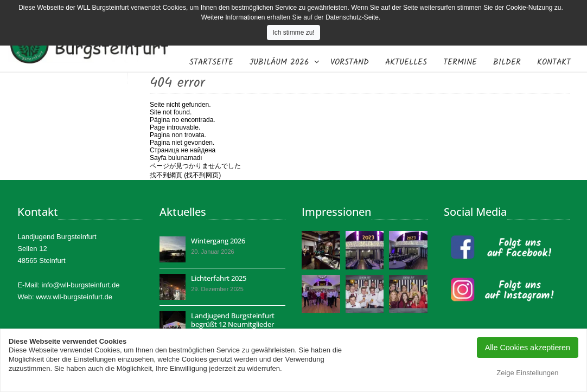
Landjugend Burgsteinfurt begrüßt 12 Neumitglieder (233, 320)
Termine (460, 62)
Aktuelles (406, 62)
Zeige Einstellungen (527, 373)
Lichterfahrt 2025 (219, 278)
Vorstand (350, 62)
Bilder (507, 62)
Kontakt (554, 62)
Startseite (211, 62)
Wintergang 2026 (218, 241)
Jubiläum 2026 (279, 62)
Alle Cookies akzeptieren (528, 348)
